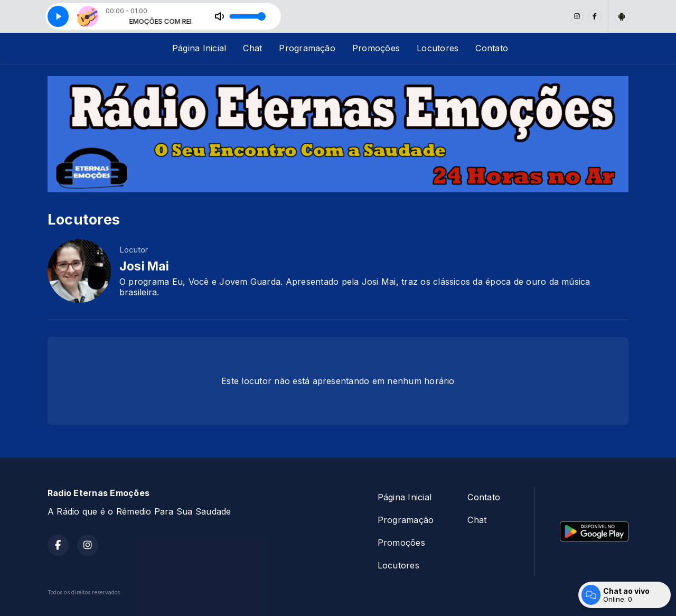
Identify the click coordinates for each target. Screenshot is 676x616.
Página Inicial (199, 48)
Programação (307, 48)
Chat (252, 48)
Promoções (376, 48)
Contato (492, 48)
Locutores (438, 48)
